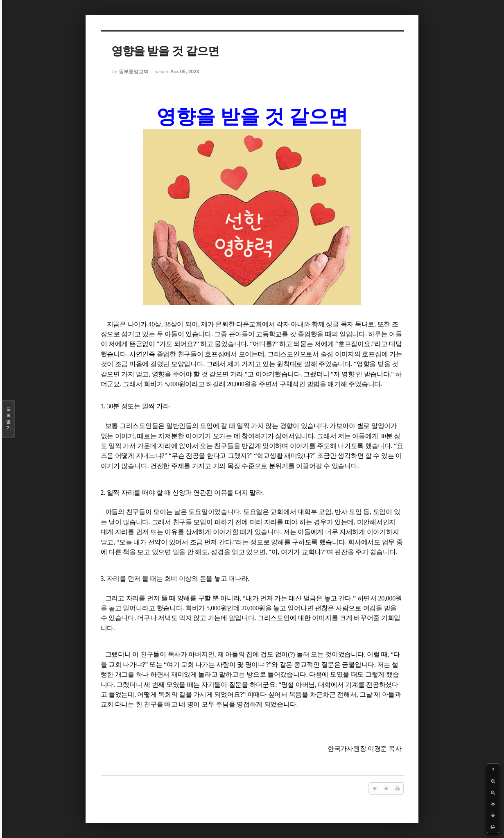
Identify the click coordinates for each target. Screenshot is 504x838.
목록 (9, 419)
